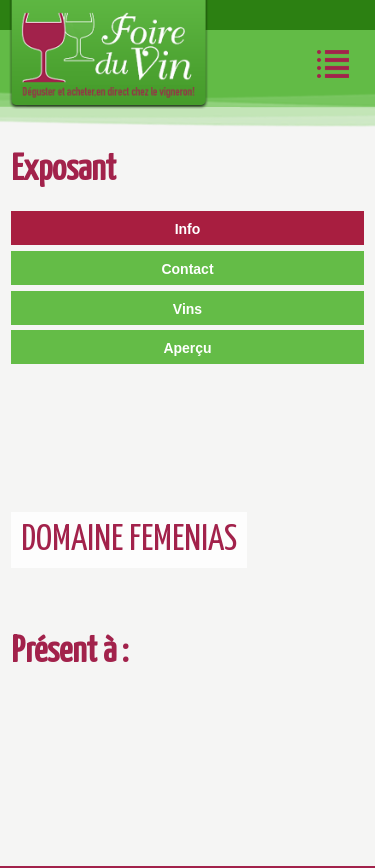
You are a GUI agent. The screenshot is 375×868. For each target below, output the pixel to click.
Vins (187, 309)
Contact (187, 269)
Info (188, 229)
